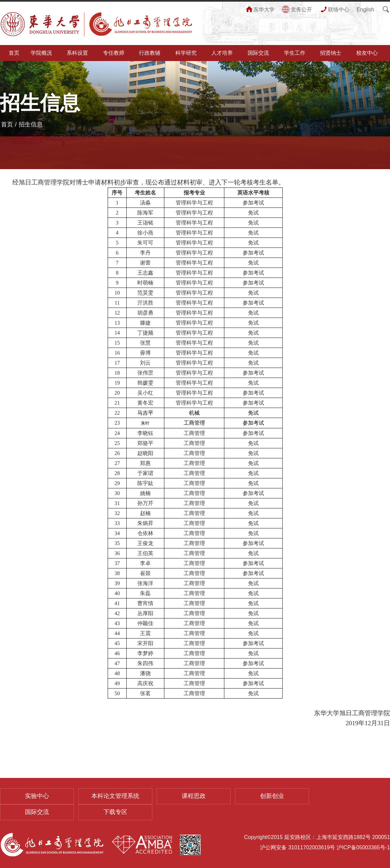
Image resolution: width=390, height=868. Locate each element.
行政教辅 (150, 53)
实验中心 (37, 796)
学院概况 (41, 53)
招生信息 (31, 124)
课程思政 (194, 796)
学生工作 (295, 53)
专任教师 (114, 53)
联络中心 (334, 10)
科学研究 (186, 53)
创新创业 (272, 796)
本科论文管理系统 (115, 796)
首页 (14, 53)
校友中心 (367, 53)
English (365, 10)
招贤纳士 (331, 53)
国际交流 (258, 53)
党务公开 (297, 10)
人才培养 (222, 53)
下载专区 (115, 812)
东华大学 (260, 10)
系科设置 (77, 53)
